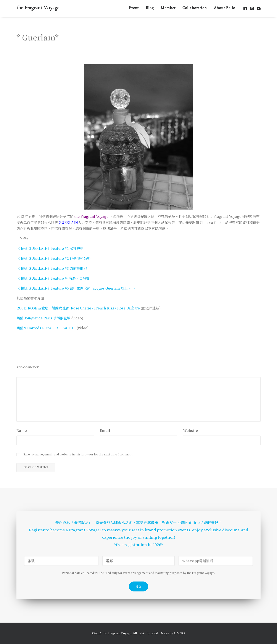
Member (168, 9)
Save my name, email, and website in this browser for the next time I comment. (78, 454)
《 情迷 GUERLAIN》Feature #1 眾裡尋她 (50, 248)
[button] (246, 9)
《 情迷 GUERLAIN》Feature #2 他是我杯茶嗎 (53, 258)
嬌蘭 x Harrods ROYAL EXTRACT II (46, 328)
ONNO (179, 634)
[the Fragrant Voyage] (38, 9)
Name (22, 430)
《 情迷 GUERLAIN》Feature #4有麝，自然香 (53, 278)
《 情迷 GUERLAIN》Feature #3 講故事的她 (52, 268)
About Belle (224, 9)
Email (105, 430)
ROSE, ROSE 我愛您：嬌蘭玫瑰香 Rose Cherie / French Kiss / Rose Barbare (78, 308)
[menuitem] (134, 9)
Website (191, 430)
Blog (150, 9)
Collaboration (195, 9)
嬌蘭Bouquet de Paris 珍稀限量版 (43, 318)
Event (134, 9)
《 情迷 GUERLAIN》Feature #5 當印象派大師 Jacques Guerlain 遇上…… (76, 288)
